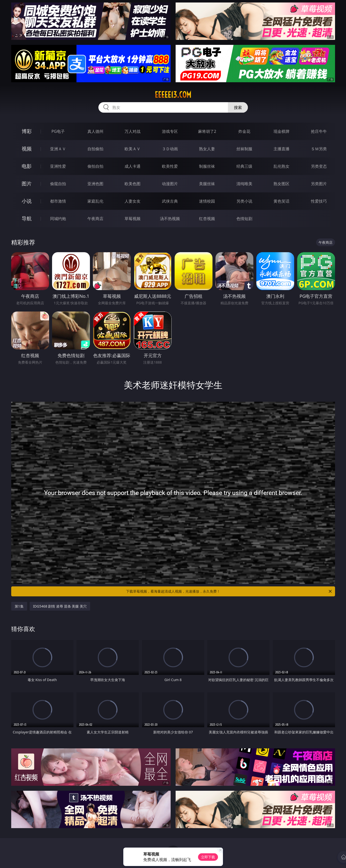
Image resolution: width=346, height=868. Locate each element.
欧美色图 (133, 184)
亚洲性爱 (58, 166)
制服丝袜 (207, 166)
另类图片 (319, 184)
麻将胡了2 (207, 131)
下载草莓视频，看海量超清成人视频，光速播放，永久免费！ (229, 591)
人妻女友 (133, 201)
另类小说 (244, 201)
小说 (27, 201)
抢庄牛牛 (319, 131)
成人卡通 (133, 166)
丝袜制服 (244, 149)
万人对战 (133, 131)
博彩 (27, 131)
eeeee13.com (173, 95)
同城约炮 (58, 219)
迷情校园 (207, 201)
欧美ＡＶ (133, 149)
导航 (27, 218)
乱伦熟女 (281, 166)
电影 (27, 166)
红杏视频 (207, 219)
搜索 (238, 107)
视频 (27, 149)
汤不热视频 (170, 219)
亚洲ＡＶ (58, 149)
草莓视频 (133, 219)
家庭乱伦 (95, 201)
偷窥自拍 (58, 184)
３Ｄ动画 (170, 149)
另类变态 (319, 166)
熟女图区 (281, 184)
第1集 (19, 606)
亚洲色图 (95, 184)
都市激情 (58, 201)
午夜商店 (95, 219)
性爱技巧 (319, 201)
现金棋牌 (281, 131)
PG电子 (58, 131)
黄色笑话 (281, 201)
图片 (27, 184)
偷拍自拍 (95, 166)
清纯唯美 (244, 184)
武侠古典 (170, 201)
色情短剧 (244, 219)
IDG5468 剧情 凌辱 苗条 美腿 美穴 (60, 606)
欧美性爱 (170, 166)
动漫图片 (170, 184)
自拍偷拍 (95, 149)
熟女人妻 (207, 149)
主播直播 (281, 149)
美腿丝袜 (207, 184)
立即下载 (208, 857)
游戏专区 (170, 131)
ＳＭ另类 (319, 149)
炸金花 (244, 131)
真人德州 (95, 131)
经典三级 (244, 166)
